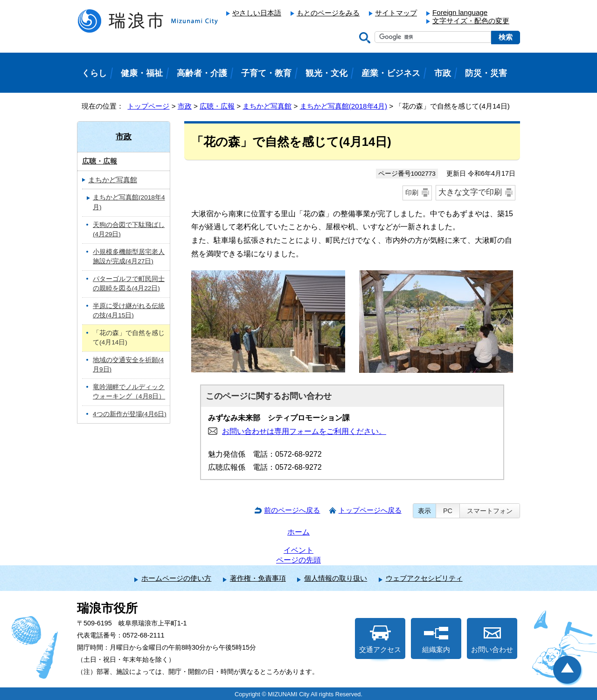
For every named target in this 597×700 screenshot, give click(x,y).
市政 (185, 106)
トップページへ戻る (370, 510)
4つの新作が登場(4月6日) (130, 414)
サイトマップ (396, 13)
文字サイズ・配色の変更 (471, 21)
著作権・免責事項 (258, 578)
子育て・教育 (266, 73)
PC (448, 511)
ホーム (298, 532)
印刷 (412, 192)
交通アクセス (380, 639)
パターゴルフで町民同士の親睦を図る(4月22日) (129, 284)
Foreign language (460, 12)
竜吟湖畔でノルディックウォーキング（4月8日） (129, 392)
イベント (298, 550)
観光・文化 (326, 73)
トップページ (148, 106)
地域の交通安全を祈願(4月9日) (128, 365)
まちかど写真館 (267, 106)
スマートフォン (490, 511)
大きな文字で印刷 (470, 192)
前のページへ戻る (292, 510)
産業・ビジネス (391, 73)
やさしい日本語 (257, 13)
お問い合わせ (492, 639)
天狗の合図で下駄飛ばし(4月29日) (129, 230)
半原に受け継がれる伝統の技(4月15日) (129, 311)
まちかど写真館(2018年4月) (344, 106)
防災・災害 (486, 73)
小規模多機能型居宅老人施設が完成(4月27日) (129, 257)
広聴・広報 (217, 106)
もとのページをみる (328, 13)
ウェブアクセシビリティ (424, 578)
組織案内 (436, 639)
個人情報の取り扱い (336, 578)
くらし (94, 73)
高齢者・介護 (202, 73)
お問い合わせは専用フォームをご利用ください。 (304, 431)
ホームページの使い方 (176, 578)
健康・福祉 (142, 73)
